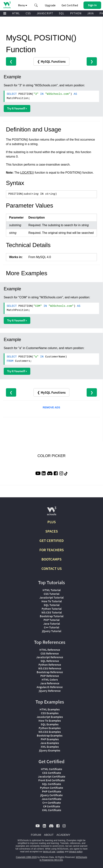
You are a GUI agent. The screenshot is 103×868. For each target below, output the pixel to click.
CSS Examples (50, 713)
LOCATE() (27, 173)
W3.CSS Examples (50, 732)
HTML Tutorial (52, 590)
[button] (36, 5)
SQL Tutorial (52, 605)
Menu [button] (23, 5)
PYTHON (76, 13)
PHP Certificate (52, 791)
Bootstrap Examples (50, 735)
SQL (62, 13)
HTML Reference (50, 650)
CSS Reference (50, 653)
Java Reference (50, 683)
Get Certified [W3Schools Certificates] (70, 5)
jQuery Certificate (51, 795)
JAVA (90, 13)
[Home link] (7, 5)
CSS (28, 13)
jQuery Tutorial (52, 631)
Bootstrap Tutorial (52, 616)
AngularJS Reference (50, 687)
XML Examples (50, 747)
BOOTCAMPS (51, 559)
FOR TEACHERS (52, 550)
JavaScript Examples (50, 717)
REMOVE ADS (51, 407)
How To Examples (50, 721)
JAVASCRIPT (45, 13)
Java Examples (50, 743)
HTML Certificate (51, 769)
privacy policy (76, 852)
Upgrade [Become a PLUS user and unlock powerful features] (50, 5)
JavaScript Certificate (52, 776)
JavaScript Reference (50, 657)
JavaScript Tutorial (51, 597)
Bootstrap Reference (50, 672)
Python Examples (50, 728)
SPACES (52, 531)
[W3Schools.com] (52, 513)
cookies (60, 852)
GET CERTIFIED (52, 540)
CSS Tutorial (51, 594)
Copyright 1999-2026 (26, 857)
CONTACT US (52, 568)
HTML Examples (50, 709)
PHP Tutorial (51, 620)
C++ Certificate (52, 803)
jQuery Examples (50, 750)
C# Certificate (52, 806)
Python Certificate (51, 788)
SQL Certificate (51, 784)
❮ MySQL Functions (51, 61)
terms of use (49, 852)
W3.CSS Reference (50, 668)
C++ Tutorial (51, 627)
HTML (16, 13)
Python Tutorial (52, 609)
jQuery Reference (50, 691)
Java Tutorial (52, 624)
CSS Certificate (52, 773)
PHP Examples (50, 739)
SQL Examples (50, 724)
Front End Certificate (51, 780)
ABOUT (49, 835)
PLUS (52, 522)
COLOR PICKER (51, 456)
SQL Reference (50, 661)
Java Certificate (51, 799)
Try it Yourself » (17, 108)
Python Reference (50, 665)
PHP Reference (50, 676)
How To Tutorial (52, 601)
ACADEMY (63, 835)
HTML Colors (50, 679)
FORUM (36, 835)
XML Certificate (52, 810)
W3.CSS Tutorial (52, 612)
